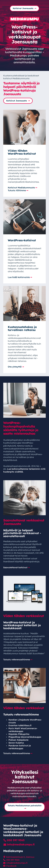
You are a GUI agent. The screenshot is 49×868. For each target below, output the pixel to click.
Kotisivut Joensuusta (23, 8)
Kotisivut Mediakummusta (21, 188)
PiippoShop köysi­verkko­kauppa (25, 737)
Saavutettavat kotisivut (15, 567)
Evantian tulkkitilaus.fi (20, 725)
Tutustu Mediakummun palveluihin (25, 805)
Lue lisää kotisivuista (19, 277)
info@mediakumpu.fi (21, 844)
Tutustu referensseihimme (17, 660)
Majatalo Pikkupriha (19, 734)
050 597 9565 (16, 840)
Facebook (11, 866)
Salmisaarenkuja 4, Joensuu (20, 857)
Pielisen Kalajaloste (18, 740)
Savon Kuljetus (16, 743)
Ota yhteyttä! (15, 367)
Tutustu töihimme (17, 190)
